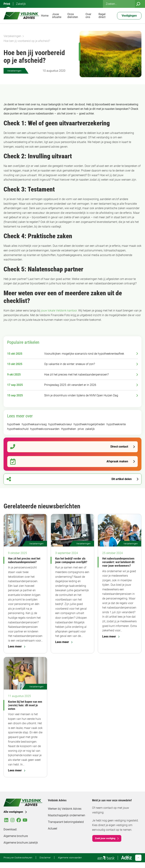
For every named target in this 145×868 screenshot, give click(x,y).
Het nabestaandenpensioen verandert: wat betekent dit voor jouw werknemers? (118, 562)
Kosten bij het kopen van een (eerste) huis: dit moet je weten (25, 705)
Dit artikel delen (69, 479)
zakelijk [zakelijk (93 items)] (90, 429)
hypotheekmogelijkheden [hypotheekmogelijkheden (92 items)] (89, 424)
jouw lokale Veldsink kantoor (59, 311)
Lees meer (17, 646)
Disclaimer (45, 858)
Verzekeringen (12, 36)
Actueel (53, 829)
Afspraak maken (69, 462)
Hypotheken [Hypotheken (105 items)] (69, 429)
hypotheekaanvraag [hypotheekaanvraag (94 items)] (34, 424)
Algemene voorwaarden (70, 858)
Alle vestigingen (13, 812)
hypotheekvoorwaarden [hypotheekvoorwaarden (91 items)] (45, 429)
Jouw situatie (57, 16)
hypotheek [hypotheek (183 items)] (14, 424)
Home (45, 16)
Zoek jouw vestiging (105, 838)
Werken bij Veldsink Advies (65, 809)
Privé (7, 4)
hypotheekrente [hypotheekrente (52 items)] (116, 424)
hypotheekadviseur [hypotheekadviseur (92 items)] (60, 424)
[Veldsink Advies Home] (21, 16)
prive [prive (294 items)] (81, 429)
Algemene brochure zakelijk (21, 843)
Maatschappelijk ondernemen (67, 815)
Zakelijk (21, 4)
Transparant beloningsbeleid (66, 822)
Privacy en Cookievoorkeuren (18, 858)
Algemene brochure (16, 836)
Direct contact (69, 447)
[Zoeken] (138, 4)
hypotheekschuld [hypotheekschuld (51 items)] (18, 429)
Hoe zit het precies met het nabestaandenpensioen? (24, 560)
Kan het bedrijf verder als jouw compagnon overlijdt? (71, 560)
